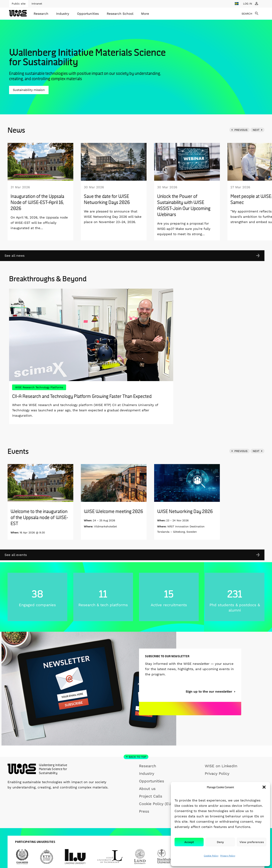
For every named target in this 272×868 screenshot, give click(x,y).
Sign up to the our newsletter (209, 705)
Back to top (138, 757)
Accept (189, 842)
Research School (120, 14)
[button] (264, 787)
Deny (220, 842)
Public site (19, 4)
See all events (16, 555)
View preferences (252, 842)
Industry (63, 14)
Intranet (37, 4)
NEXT (256, 130)
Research (41, 14)
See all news (15, 256)
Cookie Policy (211, 856)
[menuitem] (41, 14)
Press (144, 811)
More (145, 14)
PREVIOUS (241, 130)
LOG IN (248, 4)
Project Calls (151, 796)
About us (147, 789)
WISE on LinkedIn (221, 766)
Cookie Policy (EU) (156, 804)
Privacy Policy (228, 856)
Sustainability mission (29, 90)
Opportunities (88, 14)
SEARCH (247, 14)
